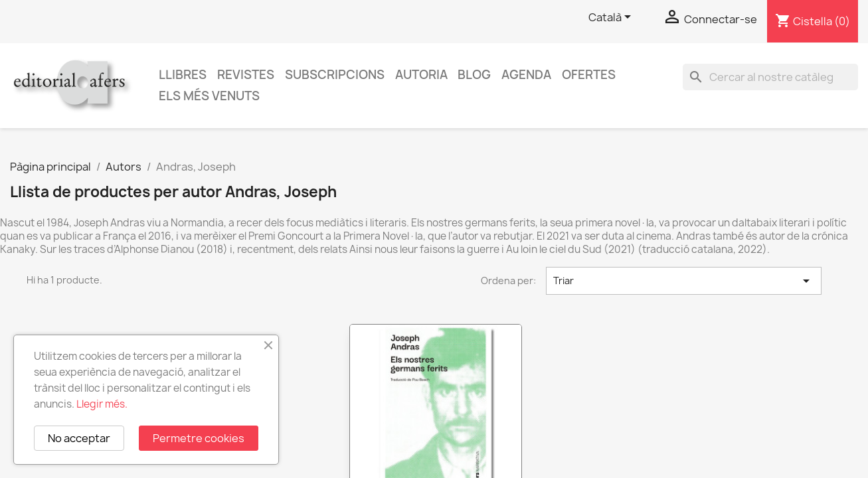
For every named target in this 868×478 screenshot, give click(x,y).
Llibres (183, 75)
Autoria (421, 75)
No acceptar (79, 438)
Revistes (246, 75)
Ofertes (589, 75)
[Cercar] (770, 77)
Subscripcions (335, 75)
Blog (474, 75)
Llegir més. (102, 404)
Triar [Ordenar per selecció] (684, 281)
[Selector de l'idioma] (612, 18)
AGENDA (526, 75)
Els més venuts (209, 96)
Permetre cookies (199, 438)
